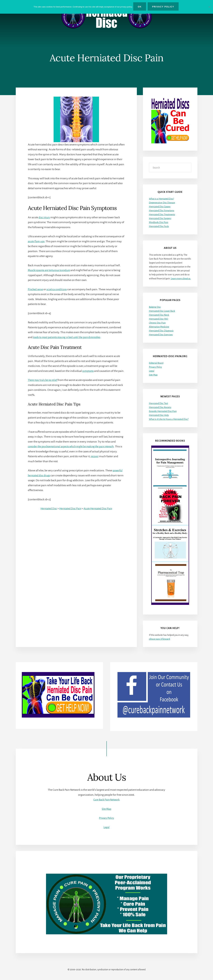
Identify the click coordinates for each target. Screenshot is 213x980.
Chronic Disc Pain (157, 323)
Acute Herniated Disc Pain (99, 514)
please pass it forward (159, 639)
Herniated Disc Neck (159, 315)
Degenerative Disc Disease (162, 203)
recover (103, 461)
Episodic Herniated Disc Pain (163, 411)
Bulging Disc (155, 307)
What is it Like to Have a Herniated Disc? (169, 419)
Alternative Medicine (159, 327)
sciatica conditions (59, 289)
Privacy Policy (155, 367)
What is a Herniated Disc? (161, 199)
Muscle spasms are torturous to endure (50, 270)
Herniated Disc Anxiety (160, 407)
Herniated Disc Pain (70, 514)
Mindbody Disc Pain (159, 223)
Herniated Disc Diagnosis (161, 331)
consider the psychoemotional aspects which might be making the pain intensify (75, 451)
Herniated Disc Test (158, 403)
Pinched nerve (36, 289)
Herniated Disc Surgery (160, 219)
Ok (140, 7)
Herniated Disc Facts (159, 226)
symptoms (89, 371)
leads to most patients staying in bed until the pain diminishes (69, 337)
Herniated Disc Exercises (161, 335)
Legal (152, 371)
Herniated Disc (47, 514)
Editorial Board (156, 363)
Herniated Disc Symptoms (162, 211)
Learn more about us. (181, 279)
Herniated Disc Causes (160, 207)
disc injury (45, 217)
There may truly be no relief (44, 385)
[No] (209, 7)
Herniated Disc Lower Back (162, 311)
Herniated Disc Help (159, 415)
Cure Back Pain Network (107, 800)
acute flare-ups (37, 241)
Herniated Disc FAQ (159, 319)
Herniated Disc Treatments (162, 215)
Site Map (153, 375)
